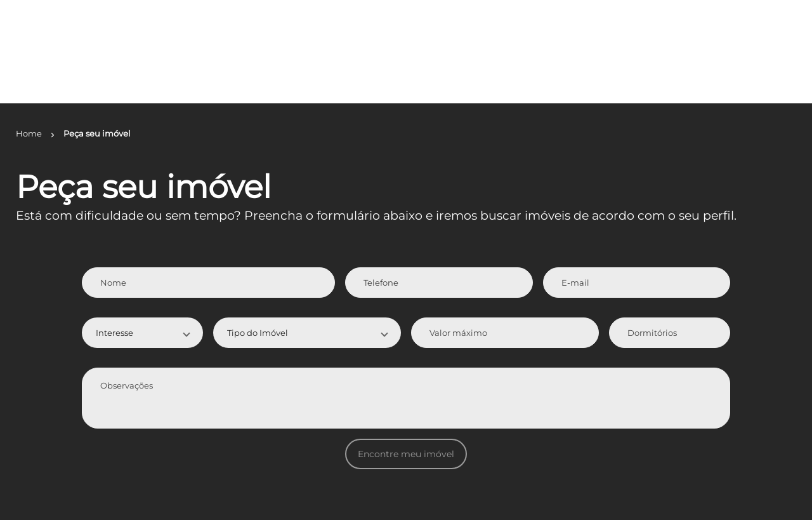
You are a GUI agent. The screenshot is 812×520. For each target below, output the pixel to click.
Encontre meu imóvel (406, 454)
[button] (143, 333)
